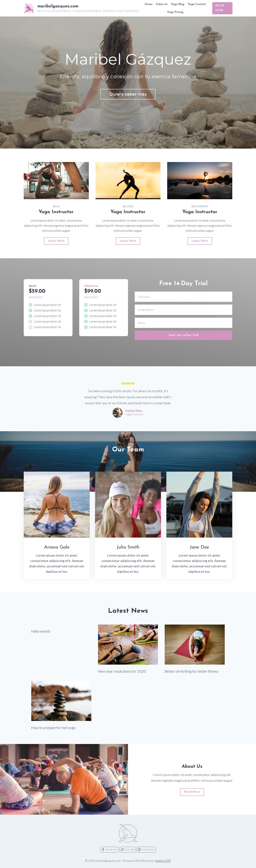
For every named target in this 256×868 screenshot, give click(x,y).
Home (149, 4)
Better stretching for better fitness (191, 671)
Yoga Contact (197, 4)
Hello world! (41, 631)
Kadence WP (163, 861)
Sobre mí (162, 4)
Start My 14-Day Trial (184, 335)
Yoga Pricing (175, 12)
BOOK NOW (220, 8)
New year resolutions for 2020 (122, 671)
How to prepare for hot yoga (53, 728)
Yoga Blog (177, 4)
